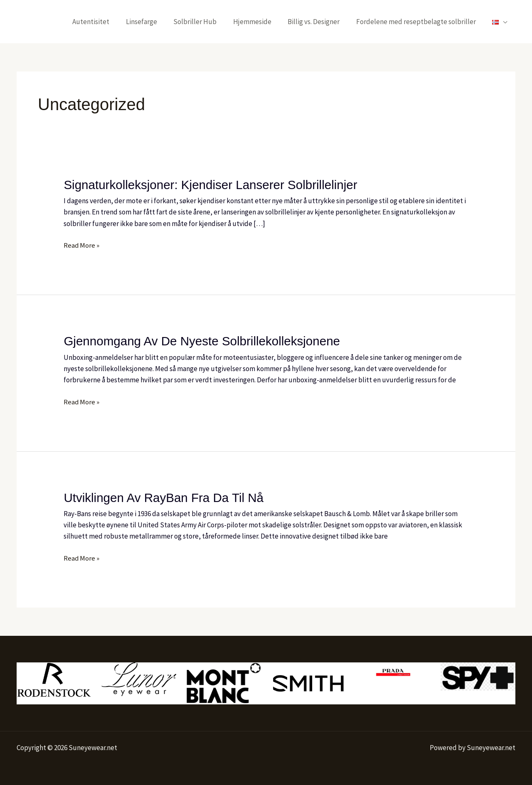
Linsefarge (154, 22)
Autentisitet (106, 22)
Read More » (82, 245)
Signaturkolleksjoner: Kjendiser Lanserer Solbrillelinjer (213, 185)
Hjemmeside (260, 22)
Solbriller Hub (205, 22)
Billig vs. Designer (319, 22)
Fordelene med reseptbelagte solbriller (419, 22)
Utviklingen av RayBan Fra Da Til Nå (165, 497)
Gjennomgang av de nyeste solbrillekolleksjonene (204, 341)
